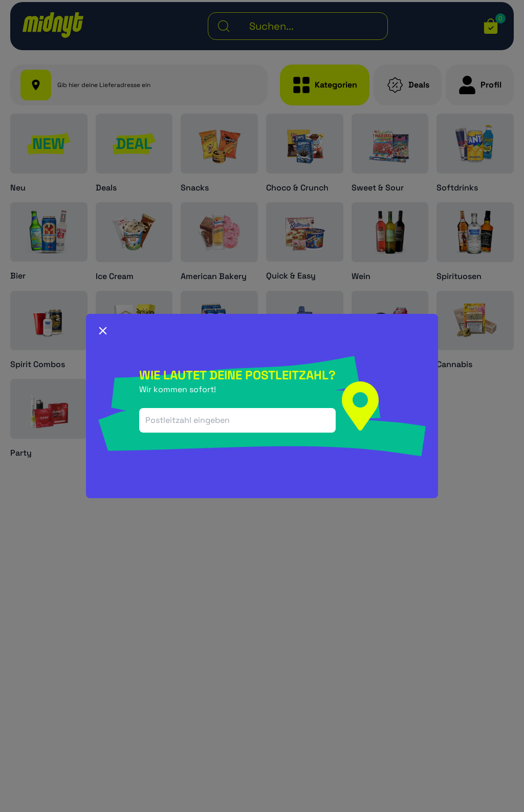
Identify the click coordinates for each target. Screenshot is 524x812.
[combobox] (237, 420)
